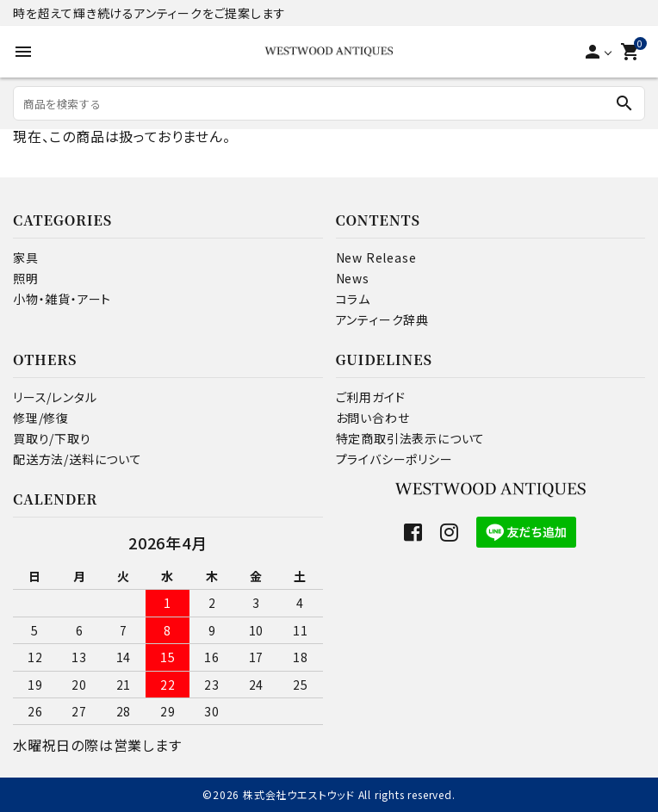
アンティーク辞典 (382, 319)
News (353, 278)
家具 (26, 257)
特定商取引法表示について (411, 438)
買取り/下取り (52, 438)
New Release (376, 257)
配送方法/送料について (78, 459)
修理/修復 (41, 418)
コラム (353, 299)
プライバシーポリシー (394, 459)
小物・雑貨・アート (62, 299)
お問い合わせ (373, 418)
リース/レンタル (55, 397)
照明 (26, 278)
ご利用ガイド (371, 397)
